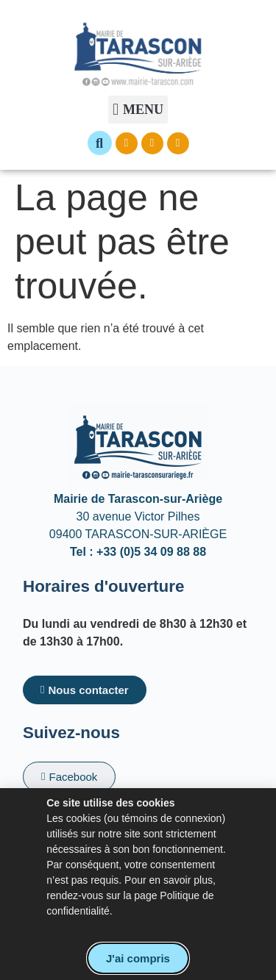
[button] (138, 110)
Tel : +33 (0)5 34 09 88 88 (138, 552)
